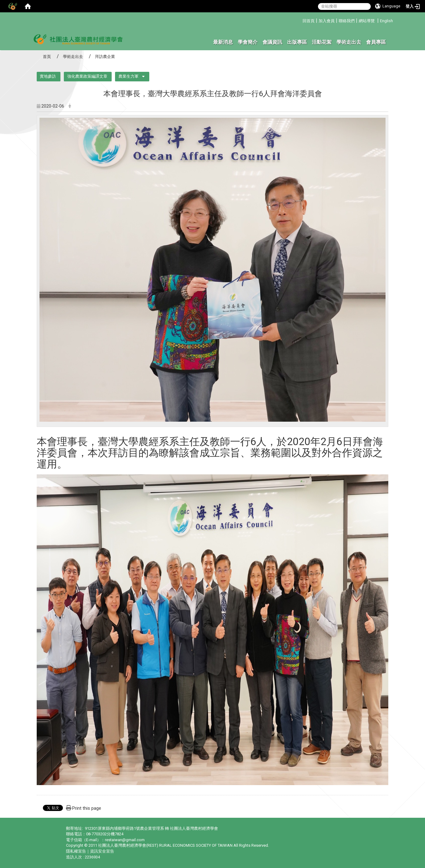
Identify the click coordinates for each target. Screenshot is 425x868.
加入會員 (327, 21)
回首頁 (309, 21)
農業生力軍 (128, 76)
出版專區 (297, 42)
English (386, 21)
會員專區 (376, 42)
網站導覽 (367, 21)
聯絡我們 (347, 21)
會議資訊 (272, 42)
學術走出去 (349, 42)
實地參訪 (48, 76)
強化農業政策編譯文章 (87, 76)
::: (300, 20)
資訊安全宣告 (102, 851)
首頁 (47, 57)
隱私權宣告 (76, 851)
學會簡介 (248, 42)
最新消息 (223, 42)
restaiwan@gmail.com (125, 840)
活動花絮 (322, 42)
